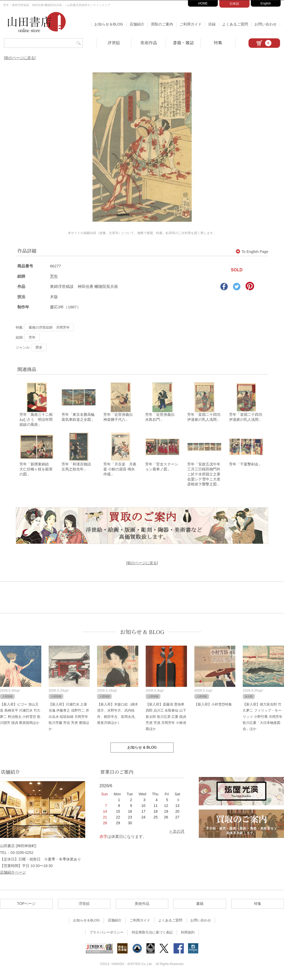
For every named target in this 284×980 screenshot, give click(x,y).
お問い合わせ (266, 24)
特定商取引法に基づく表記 (152, 936)
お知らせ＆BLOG (109, 24)
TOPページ (26, 907)
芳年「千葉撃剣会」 (246, 468)
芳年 (54, 276)
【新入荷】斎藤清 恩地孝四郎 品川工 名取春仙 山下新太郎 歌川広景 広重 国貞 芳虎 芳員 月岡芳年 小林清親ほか (166, 720)
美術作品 (149, 43)
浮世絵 (114, 43)
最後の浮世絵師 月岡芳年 (49, 327)
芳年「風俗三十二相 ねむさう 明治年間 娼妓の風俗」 (38, 421)
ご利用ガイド (191, 24)
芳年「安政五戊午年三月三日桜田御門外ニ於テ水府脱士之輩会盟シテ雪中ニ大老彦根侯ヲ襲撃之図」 (204, 478)
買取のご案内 (162, 24)
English (266, 3)
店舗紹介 (137, 24)
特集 (218, 43)
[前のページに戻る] (20, 58)
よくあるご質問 (235, 24)
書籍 (200, 907)
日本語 (234, 4)
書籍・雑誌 (183, 43)
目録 (212, 24)
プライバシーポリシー (106, 936)
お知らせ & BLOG (142, 635)
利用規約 (188, 936)
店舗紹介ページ (13, 876)
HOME (203, 3)
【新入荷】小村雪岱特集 (213, 708)
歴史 (39, 347)
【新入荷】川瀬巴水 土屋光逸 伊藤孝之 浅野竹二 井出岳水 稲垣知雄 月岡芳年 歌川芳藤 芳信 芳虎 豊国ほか (69, 720)
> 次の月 (177, 835)
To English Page (252, 252)
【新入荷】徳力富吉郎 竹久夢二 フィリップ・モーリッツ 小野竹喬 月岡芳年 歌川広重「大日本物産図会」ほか (262, 720)
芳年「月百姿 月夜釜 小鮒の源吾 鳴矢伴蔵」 (120, 473)
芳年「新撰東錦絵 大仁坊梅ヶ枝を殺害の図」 (36, 473)
